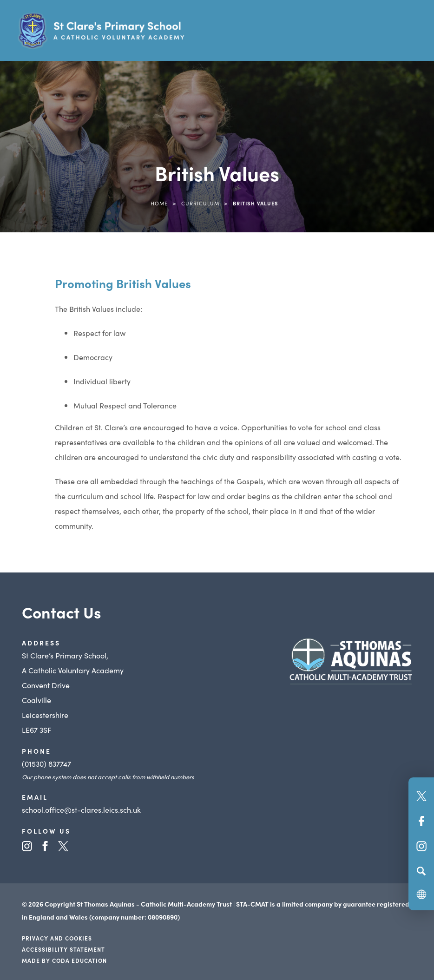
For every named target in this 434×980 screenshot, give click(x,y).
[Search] (421, 871)
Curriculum (200, 203)
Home (159, 203)
